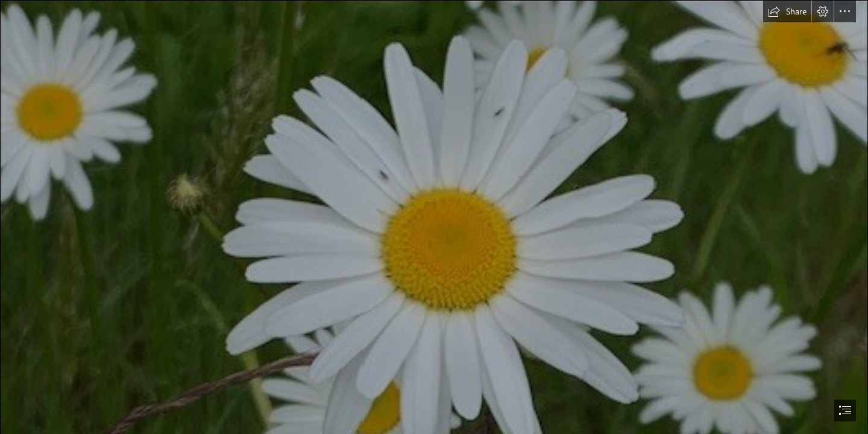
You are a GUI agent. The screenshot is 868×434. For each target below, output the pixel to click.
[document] (434, 217)
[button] (787, 11)
